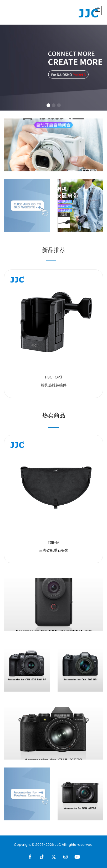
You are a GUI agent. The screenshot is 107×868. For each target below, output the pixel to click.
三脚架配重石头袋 (54, 550)
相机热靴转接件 (54, 385)
